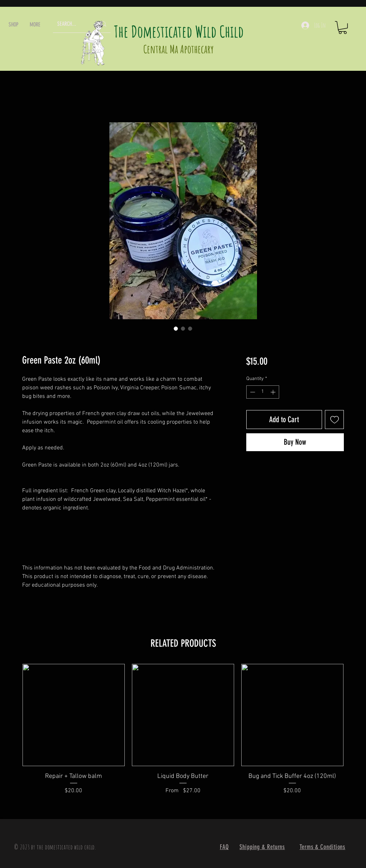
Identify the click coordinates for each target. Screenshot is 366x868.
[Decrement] (252, 392)
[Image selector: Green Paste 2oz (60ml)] (176, 329)
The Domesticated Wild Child (179, 31)
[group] (183, 734)
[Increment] (274, 392)
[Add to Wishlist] (334, 420)
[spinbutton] (263, 392)
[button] (14, 24)
